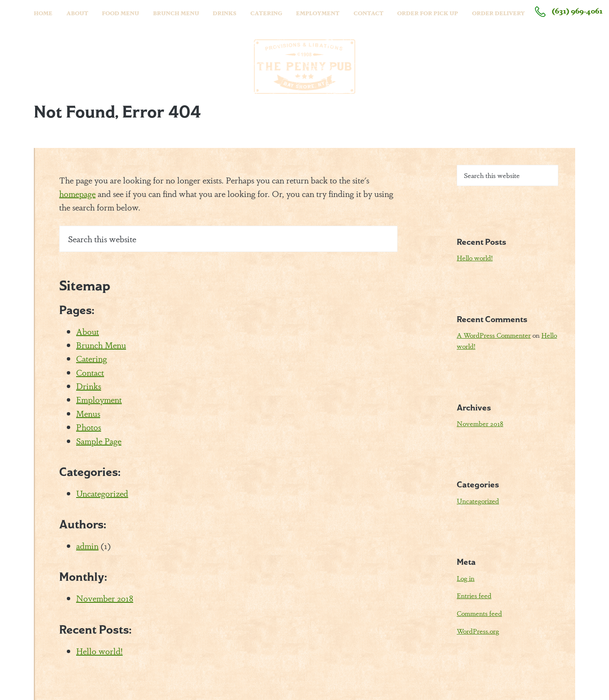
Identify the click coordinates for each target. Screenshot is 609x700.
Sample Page (99, 441)
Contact (90, 372)
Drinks (89, 386)
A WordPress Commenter (494, 335)
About (88, 331)
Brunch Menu (101, 345)
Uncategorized (102, 493)
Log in (466, 578)
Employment (99, 399)
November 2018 (105, 598)
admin (87, 546)
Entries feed (474, 595)
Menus (88, 413)
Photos (89, 427)
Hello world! (99, 651)
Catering (92, 358)
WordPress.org (478, 631)
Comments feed (479, 613)
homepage (77, 193)
